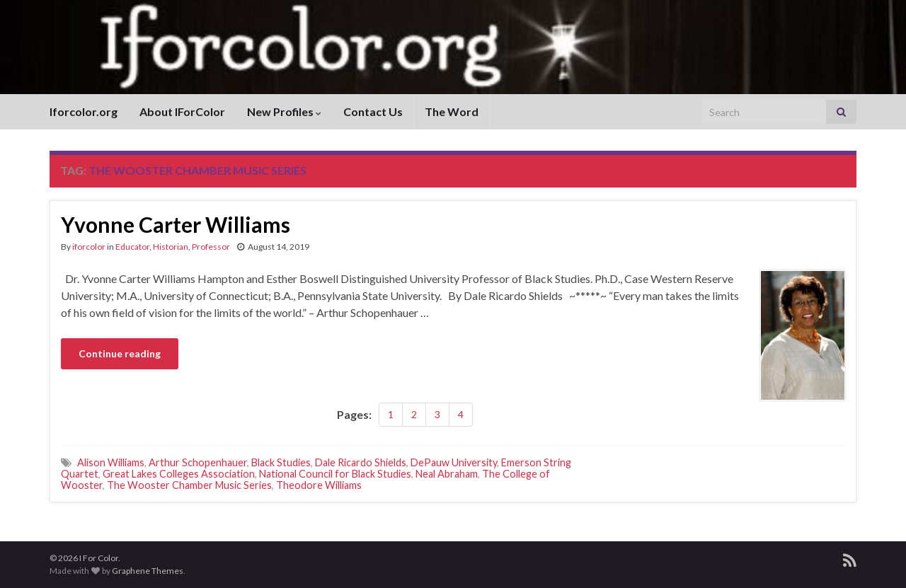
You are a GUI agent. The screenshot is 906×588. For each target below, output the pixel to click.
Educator (132, 247)
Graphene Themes (148, 571)
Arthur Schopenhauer (198, 462)
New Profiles (284, 111)
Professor (211, 247)
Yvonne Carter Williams (176, 224)
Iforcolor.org (84, 111)
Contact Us (373, 111)
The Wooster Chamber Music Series (189, 485)
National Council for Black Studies (335, 474)
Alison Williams (111, 462)
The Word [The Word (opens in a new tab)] (452, 111)
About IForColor (182, 111)
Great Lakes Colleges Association (179, 474)
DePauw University (454, 462)
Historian (171, 247)
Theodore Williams (319, 485)
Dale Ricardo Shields (361, 462)
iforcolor (89, 247)
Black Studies (281, 462)
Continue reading (120, 353)
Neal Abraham (447, 474)
